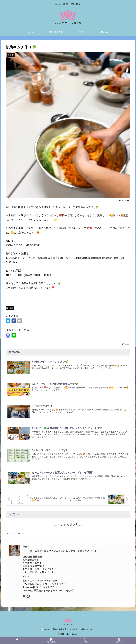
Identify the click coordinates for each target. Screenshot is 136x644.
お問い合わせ (86, 629)
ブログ (10, 308)
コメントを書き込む (68, 525)
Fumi (26, 547)
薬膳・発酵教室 (60, 629)
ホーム (47, 629)
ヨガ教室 (73, 629)
